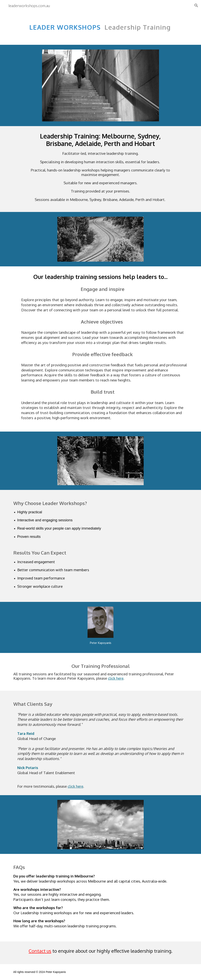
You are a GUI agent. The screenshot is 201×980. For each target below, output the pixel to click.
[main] (101, 25)
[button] (196, 6)
